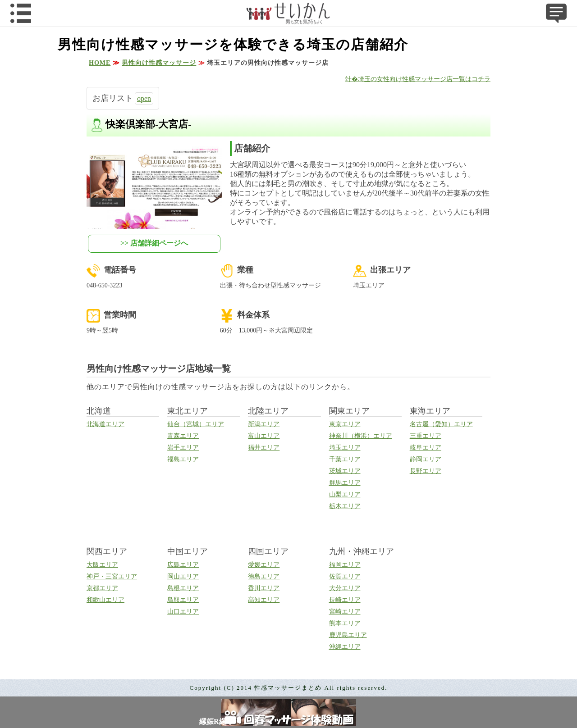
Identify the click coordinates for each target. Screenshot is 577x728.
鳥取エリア (183, 600)
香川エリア (264, 588)
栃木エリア (345, 506)
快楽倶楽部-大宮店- (149, 124)
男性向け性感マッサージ (159, 63)
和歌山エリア (105, 600)
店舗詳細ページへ (159, 243)
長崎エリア (345, 600)
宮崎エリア (345, 612)
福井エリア (264, 448)
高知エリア (264, 600)
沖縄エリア (345, 647)
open (144, 98)
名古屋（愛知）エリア (441, 424)
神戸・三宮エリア (112, 576)
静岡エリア (426, 459)
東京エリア (345, 424)
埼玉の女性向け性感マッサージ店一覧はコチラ (424, 79)
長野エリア (426, 471)
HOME (100, 63)
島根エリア (183, 588)
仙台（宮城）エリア (196, 424)
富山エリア (264, 436)
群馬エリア (345, 483)
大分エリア (345, 588)
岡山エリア (183, 576)
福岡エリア (345, 565)
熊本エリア (345, 623)
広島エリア (183, 565)
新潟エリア (264, 424)
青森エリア (183, 436)
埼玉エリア (345, 448)
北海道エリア (105, 424)
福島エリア (183, 459)
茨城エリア (345, 471)
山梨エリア (345, 494)
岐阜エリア (426, 448)
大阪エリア (102, 565)
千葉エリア (345, 459)
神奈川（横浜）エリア (361, 436)
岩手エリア (183, 448)
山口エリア (183, 612)
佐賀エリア (345, 576)
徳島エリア (264, 576)
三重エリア (426, 436)
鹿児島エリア (348, 635)
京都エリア (102, 588)
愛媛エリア (264, 565)
